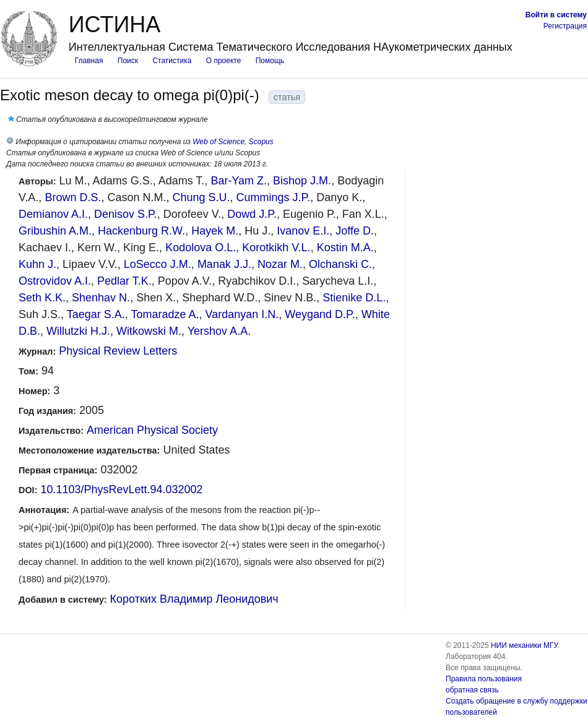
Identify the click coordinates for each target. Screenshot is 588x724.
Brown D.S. (73, 197)
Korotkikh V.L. (276, 248)
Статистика (172, 61)
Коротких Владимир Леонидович (194, 599)
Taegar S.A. (96, 314)
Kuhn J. (37, 264)
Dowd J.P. (252, 214)
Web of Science (218, 142)
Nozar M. (280, 264)
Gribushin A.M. (55, 231)
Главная (89, 61)
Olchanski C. (340, 264)
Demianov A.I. (53, 214)
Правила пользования (484, 679)
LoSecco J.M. (158, 264)
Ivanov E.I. (303, 231)
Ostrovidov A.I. (55, 281)
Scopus (261, 142)
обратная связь (472, 690)
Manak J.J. (224, 264)
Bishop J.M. (302, 181)
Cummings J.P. (274, 197)
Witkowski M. (149, 331)
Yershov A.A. (219, 331)
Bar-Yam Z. (239, 181)
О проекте (224, 61)
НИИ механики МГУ (524, 645)
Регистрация (565, 26)
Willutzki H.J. (78, 331)
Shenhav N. (101, 298)
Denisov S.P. (126, 214)
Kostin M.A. (345, 248)
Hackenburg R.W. (141, 231)
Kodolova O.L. (201, 248)
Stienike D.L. (354, 298)
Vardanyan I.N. (242, 314)
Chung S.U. (201, 197)
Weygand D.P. (320, 314)
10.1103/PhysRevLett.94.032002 (121, 489)
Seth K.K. (42, 298)
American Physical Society (152, 430)
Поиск (128, 61)
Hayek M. (215, 231)
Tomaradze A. (165, 314)
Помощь (270, 61)
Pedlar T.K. (124, 281)
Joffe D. (355, 231)
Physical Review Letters (118, 351)
